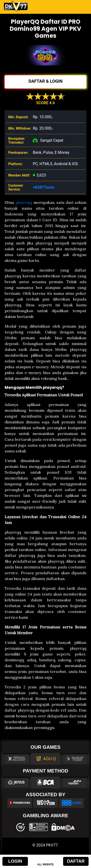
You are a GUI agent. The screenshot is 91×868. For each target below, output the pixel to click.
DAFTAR (76, 861)
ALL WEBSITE (46, 864)
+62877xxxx (43, 187)
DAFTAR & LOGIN (45, 81)
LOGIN (15, 861)
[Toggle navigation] (81, 6)
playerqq (24, 202)
